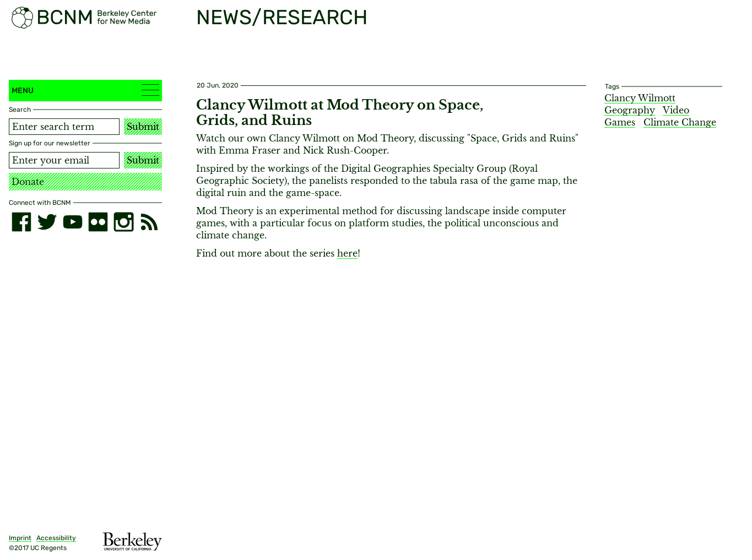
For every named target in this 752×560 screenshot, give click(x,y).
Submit (143, 127)
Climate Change (680, 122)
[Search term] (64, 127)
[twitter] (47, 222)
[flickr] (98, 222)
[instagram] (123, 222)
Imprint (20, 538)
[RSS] (149, 222)
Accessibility (56, 538)
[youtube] (73, 222)
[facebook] (21, 222)
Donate (28, 182)
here (347, 253)
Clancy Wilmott (640, 98)
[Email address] (64, 160)
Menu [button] (85, 90)
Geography (630, 110)
